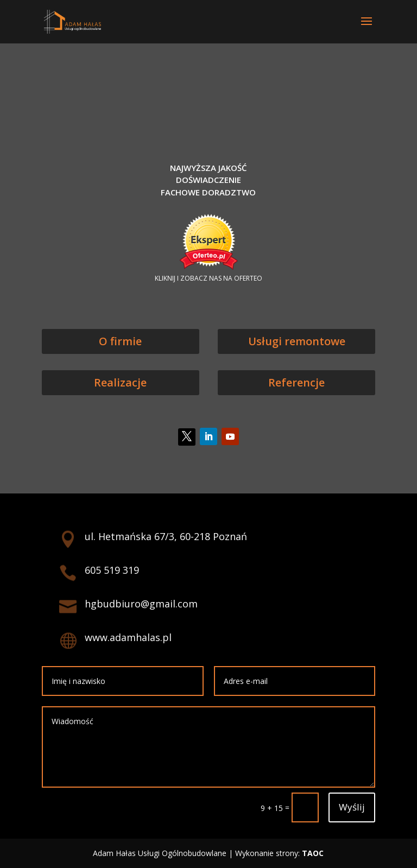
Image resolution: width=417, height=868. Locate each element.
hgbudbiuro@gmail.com (141, 604)
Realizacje (120, 382)
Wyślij (352, 807)
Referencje (296, 382)
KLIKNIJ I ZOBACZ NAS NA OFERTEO (208, 278)
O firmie (120, 341)
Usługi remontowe (297, 341)
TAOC (313, 853)
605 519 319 (112, 570)
